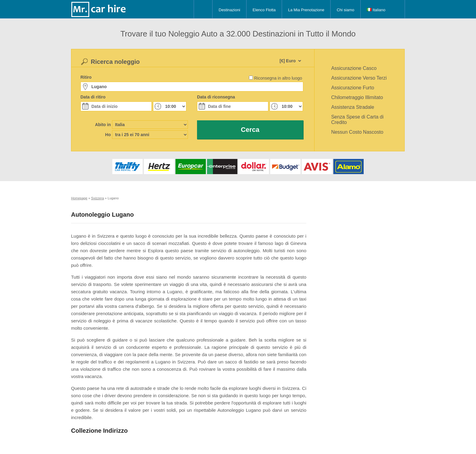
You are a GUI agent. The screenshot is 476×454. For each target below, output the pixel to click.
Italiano (376, 10)
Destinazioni (229, 10)
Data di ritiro (93, 97)
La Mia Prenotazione (306, 10)
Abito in (103, 125)
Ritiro (86, 77)
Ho (108, 135)
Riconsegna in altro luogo (278, 78)
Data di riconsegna (216, 97)
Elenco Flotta (264, 10)
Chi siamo (345, 10)
